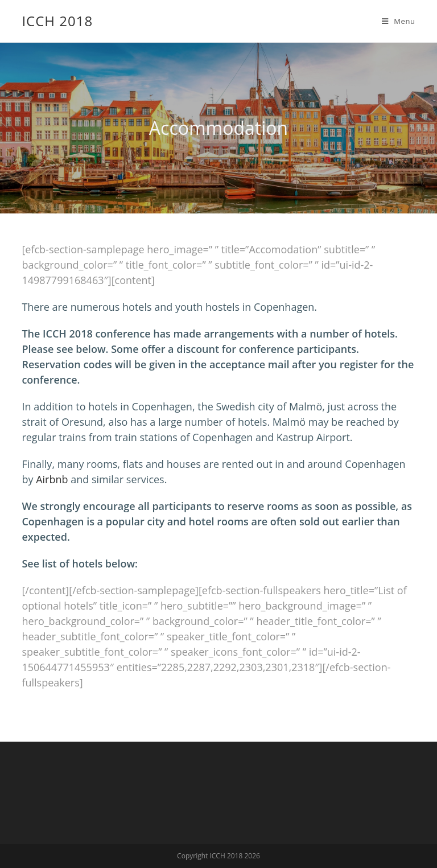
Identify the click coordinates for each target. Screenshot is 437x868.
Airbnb (52, 479)
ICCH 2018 (57, 21)
